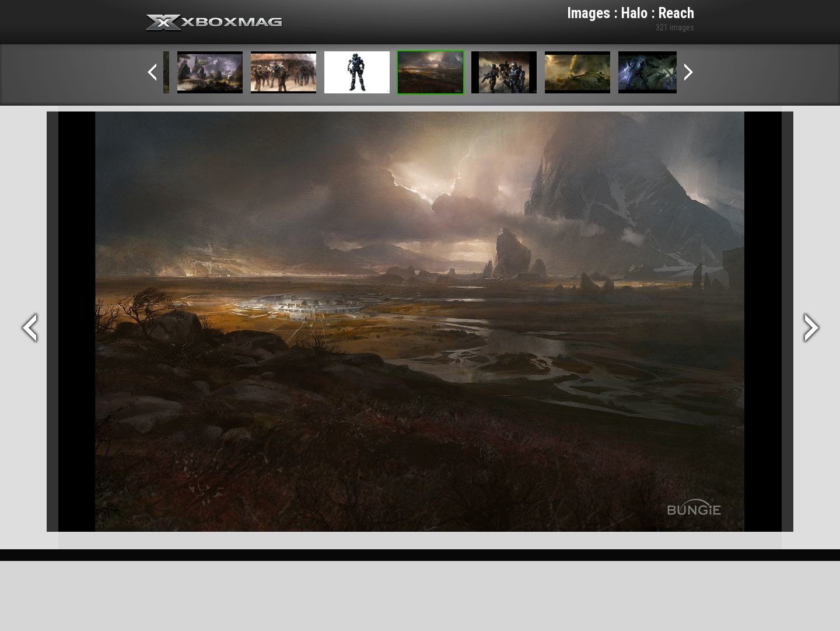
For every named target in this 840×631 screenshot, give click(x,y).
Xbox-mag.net (214, 23)
